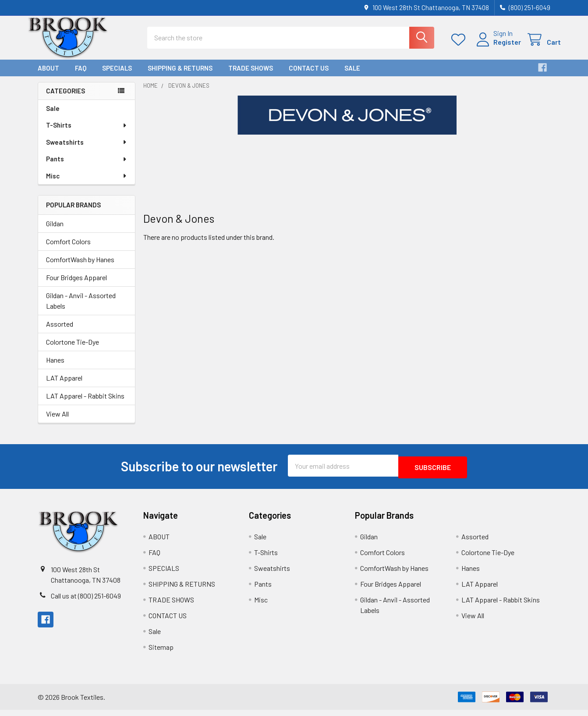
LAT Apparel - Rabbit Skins (85, 404)
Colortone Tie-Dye (73, 350)
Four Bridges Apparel (76, 285)
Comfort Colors (68, 249)
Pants (87, 167)
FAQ (81, 76)
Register (497, 47)
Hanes (55, 368)
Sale (352, 76)
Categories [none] (66, 99)
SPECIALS (117, 76)
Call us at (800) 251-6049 (86, 602)
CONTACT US (309, 76)
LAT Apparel (64, 386)
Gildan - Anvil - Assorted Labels (81, 308)
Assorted (60, 332)
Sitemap (161, 653)
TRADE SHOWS (251, 76)
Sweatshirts (87, 150)
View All (57, 422)
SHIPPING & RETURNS (180, 76)
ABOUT (48, 76)
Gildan (55, 231)
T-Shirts (87, 133)
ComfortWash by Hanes (80, 267)
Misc (87, 184)
